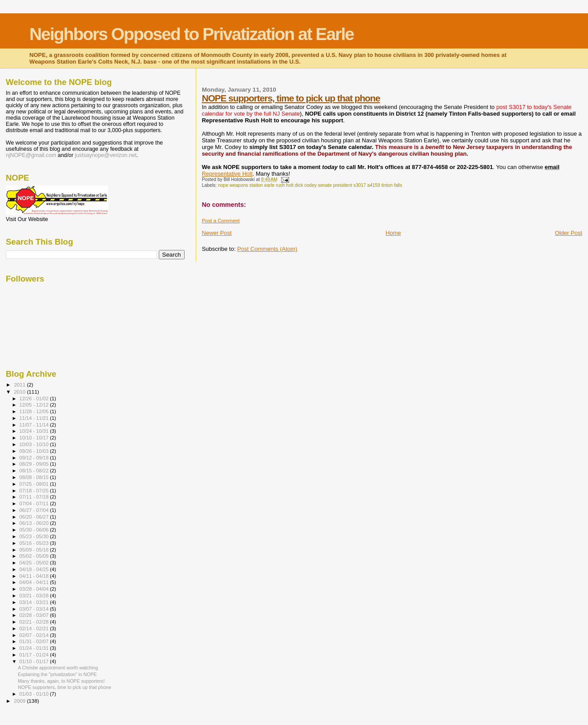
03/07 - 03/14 (35, 609)
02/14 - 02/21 (35, 628)
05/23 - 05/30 (35, 536)
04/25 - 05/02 (35, 563)
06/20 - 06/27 (35, 517)
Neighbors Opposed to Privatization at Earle (191, 34)
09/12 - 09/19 (35, 458)
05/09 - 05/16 (35, 550)
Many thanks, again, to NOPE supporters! (61, 681)
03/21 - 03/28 (35, 596)
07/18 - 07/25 (35, 491)
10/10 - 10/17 (35, 438)
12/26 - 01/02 (35, 399)
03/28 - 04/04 (35, 589)
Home (393, 233)
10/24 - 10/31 (35, 431)
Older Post (569, 233)
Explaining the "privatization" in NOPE (57, 674)
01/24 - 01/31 (35, 648)
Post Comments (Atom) (267, 249)
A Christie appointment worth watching (58, 668)
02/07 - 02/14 (35, 635)
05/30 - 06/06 (35, 530)
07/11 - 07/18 (35, 497)
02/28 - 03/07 (35, 615)
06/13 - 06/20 (35, 523)
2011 (20, 385)
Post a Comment (221, 221)
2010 (20, 392)
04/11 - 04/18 (35, 576)
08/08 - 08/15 (35, 477)
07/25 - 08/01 (35, 484)
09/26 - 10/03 (35, 451)
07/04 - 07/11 (35, 503)
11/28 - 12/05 (35, 411)
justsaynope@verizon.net (106, 155)
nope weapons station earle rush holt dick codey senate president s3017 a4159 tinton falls (310, 185)
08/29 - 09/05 (35, 464)
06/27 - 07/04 (35, 510)
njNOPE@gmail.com (31, 155)
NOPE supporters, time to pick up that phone (291, 98)
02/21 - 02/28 (35, 622)
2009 (20, 701)
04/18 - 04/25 (35, 569)
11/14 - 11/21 (35, 418)
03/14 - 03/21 (35, 602)
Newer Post (217, 233)
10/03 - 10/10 (35, 444)
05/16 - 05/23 (35, 543)
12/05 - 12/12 (35, 405)
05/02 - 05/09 (35, 556)
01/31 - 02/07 (35, 641)
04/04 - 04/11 (35, 582)
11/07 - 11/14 (35, 425)
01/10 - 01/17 (35, 661)
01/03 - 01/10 (35, 694)
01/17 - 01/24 (35, 655)
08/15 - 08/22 (35, 471)
